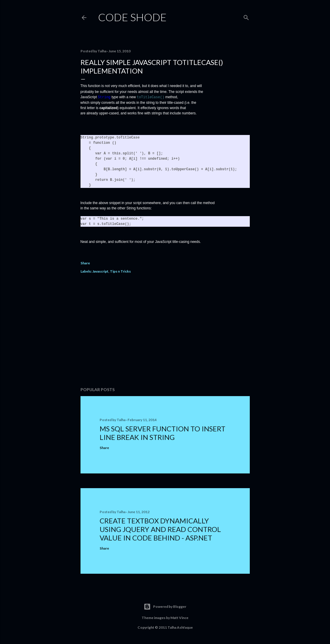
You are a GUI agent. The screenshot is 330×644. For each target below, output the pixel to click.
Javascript (100, 271)
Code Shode (132, 17)
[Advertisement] (165, 331)
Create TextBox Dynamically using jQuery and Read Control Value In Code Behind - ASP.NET (160, 529)
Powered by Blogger (165, 606)
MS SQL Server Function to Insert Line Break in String (163, 433)
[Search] (246, 16)
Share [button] (85, 263)
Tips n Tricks (120, 271)
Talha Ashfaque (180, 627)
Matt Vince (179, 617)
